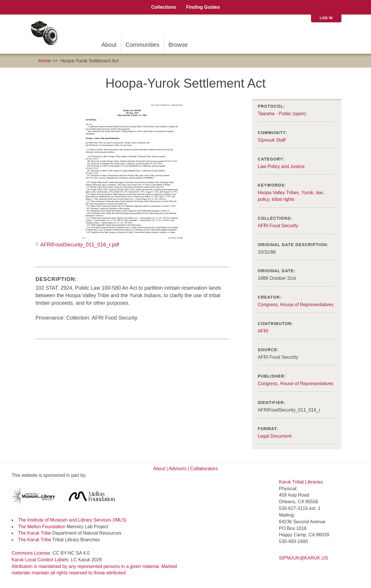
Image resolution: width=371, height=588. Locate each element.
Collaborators (204, 469)
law (319, 193)
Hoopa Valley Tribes (278, 193)
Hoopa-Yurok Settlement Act (89, 61)
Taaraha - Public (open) (282, 114)
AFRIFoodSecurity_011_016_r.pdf (80, 245)
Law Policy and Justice (281, 166)
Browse (178, 45)
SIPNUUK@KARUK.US (304, 558)
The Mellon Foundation (42, 527)
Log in (326, 18)
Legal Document (275, 436)
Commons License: (32, 553)
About (109, 45)
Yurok (307, 193)
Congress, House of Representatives (295, 384)
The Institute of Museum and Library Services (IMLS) (72, 520)
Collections (163, 7)
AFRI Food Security (278, 226)
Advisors (178, 469)
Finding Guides (203, 7)
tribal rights (283, 199)
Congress (268, 305)
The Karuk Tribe (34, 533)
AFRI (263, 331)
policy (263, 199)
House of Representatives (307, 305)
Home (44, 61)
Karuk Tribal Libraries (301, 482)
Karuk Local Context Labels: (41, 560)
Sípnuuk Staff (272, 140)
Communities (142, 45)
